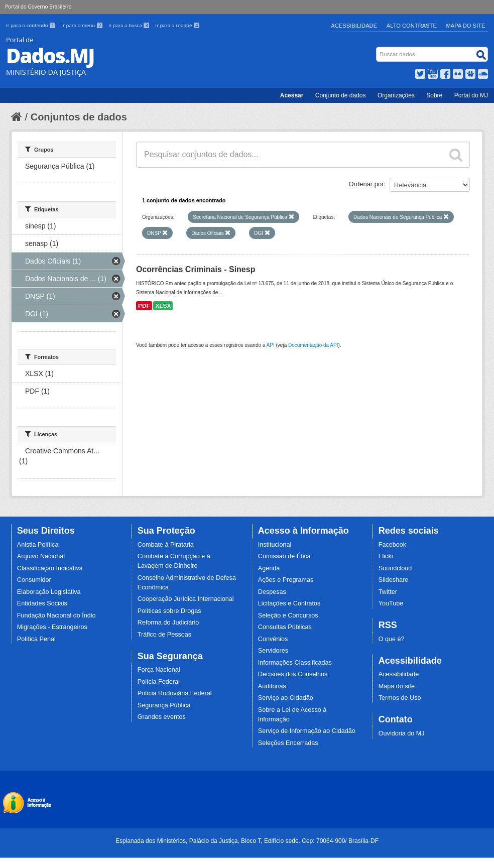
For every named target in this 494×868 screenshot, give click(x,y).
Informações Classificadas (295, 663)
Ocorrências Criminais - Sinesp (196, 269)
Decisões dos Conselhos (293, 674)
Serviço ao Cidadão (286, 698)
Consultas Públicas (285, 627)
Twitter (388, 592)
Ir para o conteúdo (32, 25)
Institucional (275, 545)
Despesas (272, 592)
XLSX (163, 306)
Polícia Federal (159, 682)
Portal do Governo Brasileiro (38, 7)
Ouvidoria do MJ (402, 733)
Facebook (392, 545)
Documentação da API (313, 345)
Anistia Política (38, 545)
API (271, 345)
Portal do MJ (471, 95)
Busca (377, 49)
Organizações (396, 95)
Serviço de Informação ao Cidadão (307, 731)
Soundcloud (395, 568)
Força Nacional (159, 670)
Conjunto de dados (341, 95)
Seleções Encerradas (288, 743)
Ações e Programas (286, 580)
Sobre (434, 95)
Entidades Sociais (42, 603)
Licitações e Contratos (289, 603)
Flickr (386, 556)
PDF (144, 306)
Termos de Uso (400, 698)
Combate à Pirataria (166, 545)
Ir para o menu (83, 25)
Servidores (273, 651)
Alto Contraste (412, 26)
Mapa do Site (466, 26)
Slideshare (394, 580)
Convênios (273, 639)
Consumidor (34, 580)
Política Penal (36, 639)
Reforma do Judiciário (168, 623)
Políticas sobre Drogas (169, 611)
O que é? (392, 639)
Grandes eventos (162, 717)
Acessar (292, 95)
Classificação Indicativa (50, 568)
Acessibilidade (354, 26)
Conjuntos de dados (79, 117)
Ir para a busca (130, 25)
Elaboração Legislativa (49, 592)
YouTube (391, 603)
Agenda (269, 568)
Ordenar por (366, 184)
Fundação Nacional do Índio (56, 615)
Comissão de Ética (284, 556)
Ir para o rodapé (177, 25)
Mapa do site (397, 686)
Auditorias (272, 686)
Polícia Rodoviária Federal (175, 693)
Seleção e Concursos (288, 615)
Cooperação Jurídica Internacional (186, 599)
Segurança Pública (164, 705)
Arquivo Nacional (41, 556)
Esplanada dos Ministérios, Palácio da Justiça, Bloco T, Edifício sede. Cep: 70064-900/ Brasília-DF (247, 841)
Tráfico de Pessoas (164, 635)
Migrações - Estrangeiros (52, 627)
